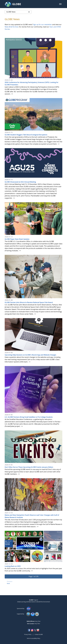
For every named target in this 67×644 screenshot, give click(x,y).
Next (8, 583)
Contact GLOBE (39, 634)
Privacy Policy (28, 634)
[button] (60, 4)
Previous (10, 581)
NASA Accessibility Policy (33, 638)
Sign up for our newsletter (42, 25)
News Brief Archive (11, 27)
